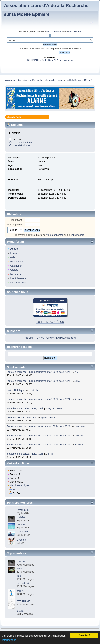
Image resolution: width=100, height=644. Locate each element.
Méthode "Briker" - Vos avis (22, 418)
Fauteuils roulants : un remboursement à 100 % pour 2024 (38, 372)
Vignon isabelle (55, 408)
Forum (14, 253)
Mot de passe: (15, 225)
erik (15, 489)
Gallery (14, 270)
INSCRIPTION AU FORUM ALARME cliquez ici (50, 60)
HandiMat (79, 445)
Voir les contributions (20, 142)
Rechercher (17, 262)
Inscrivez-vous (18, 283)
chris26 (21, 517)
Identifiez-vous (18, 278)
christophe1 (34, 390)
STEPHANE (23, 601)
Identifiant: (17, 220)
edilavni (78, 381)
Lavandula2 (80, 426)
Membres (15, 274)
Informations (9, 640)
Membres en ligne (19, 485)
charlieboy (22, 532)
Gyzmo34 (22, 540)
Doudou (78, 399)
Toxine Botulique (15, 390)
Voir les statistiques (20, 145)
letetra (20, 611)
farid (19, 576)
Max (76, 372)
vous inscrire (75, 32)
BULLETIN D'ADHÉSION (50, 322)
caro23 (20, 591)
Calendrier (16, 266)
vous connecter (54, 32)
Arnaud (21, 525)
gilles (50, 454)
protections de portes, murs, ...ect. (25, 408)
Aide (13, 257)
